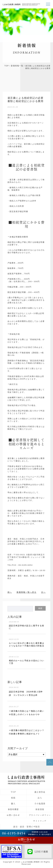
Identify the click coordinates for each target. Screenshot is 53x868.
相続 (13, 798)
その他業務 (40, 804)
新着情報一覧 (17, 66)
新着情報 (40, 809)
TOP (7, 66)
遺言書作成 (40, 792)
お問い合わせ (13, 815)
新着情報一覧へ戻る (26, 592)
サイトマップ (40, 821)
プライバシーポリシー (40, 815)
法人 (40, 798)
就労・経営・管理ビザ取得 (26, 827)
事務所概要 (13, 809)
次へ (43, 592)
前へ (10, 592)
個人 (13, 804)
